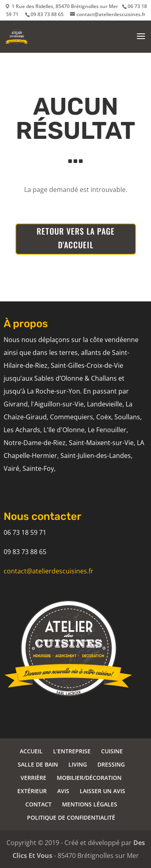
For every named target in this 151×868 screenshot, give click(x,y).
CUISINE (112, 751)
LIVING (78, 764)
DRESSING (111, 764)
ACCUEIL (31, 751)
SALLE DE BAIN (38, 764)
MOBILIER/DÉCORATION (89, 778)
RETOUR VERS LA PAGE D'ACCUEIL (76, 238)
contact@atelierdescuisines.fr (49, 571)
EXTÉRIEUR (32, 791)
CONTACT (38, 804)
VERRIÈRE (33, 778)
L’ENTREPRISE (72, 751)
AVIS (63, 791)
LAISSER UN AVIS (102, 791)
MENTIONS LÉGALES (90, 804)
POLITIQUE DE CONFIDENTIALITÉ (71, 817)
